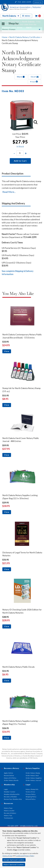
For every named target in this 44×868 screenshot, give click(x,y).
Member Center (10, 792)
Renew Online (9, 775)
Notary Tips (8, 815)
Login (6, 789)
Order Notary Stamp (33, 773)
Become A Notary (10, 813)
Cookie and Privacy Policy (25, 856)
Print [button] (34, 82)
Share (21, 77)
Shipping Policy (31, 797)
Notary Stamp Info (32, 789)
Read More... (9, 192)
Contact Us (38, 2)
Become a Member (11, 797)
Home (5, 37)
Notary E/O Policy (10, 778)
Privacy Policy (31, 794)
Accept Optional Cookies (14, 860)
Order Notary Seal (32, 775)
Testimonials (9, 818)
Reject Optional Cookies (14, 864)
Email (35, 77)
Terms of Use (7, 856)
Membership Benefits (12, 794)
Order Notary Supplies (34, 778)
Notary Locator (9, 811)
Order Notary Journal (33, 780)
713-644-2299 (23, 2)
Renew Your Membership (13, 799)
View (7, 351)
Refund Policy (31, 799)
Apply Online (9, 773)
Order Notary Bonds (11, 780)
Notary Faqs (8, 808)
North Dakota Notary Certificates (25, 37)
